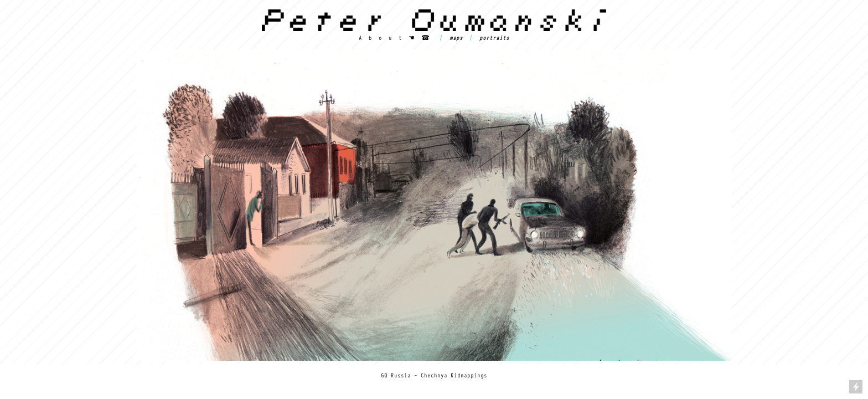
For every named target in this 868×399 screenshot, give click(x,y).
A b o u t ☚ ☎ (394, 37)
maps (456, 37)
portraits (494, 37)
